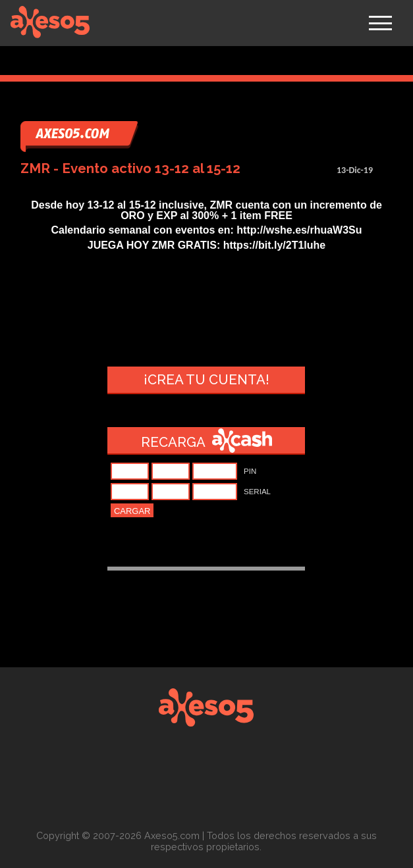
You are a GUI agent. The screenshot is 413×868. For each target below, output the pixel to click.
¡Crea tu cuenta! (206, 380)
